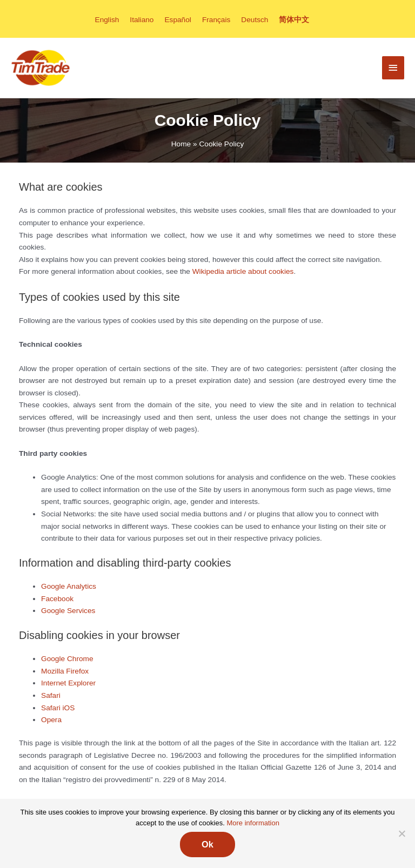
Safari (51, 695)
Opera (51, 720)
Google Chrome (67, 659)
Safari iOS (58, 708)
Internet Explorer (68, 683)
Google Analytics (69, 586)
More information (253, 823)
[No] (401, 833)
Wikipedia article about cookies (243, 271)
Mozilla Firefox (65, 671)
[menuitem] (107, 20)
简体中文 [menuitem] (294, 19)
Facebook (57, 599)
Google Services (68, 611)
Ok (207, 844)
